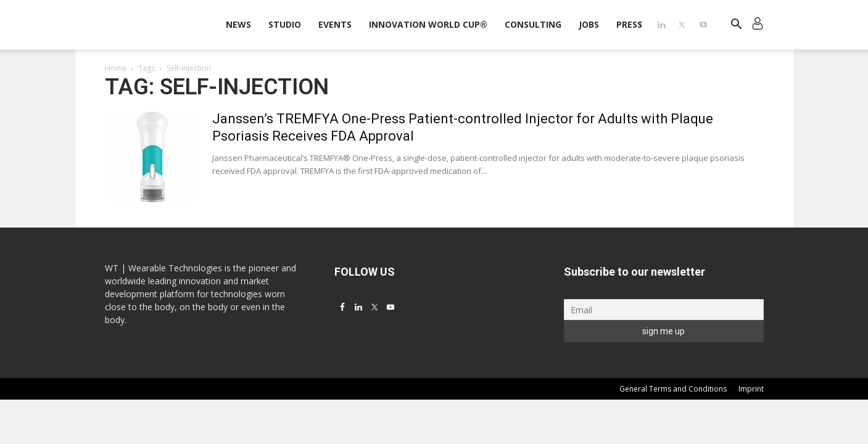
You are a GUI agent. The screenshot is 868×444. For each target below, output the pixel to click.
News (238, 24)
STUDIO (285, 24)
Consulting (533, 24)
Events (335, 24)
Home (116, 68)
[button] (737, 26)
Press (629, 24)
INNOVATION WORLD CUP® (428, 24)
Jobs (589, 24)
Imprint (751, 389)
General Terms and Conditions (673, 389)
